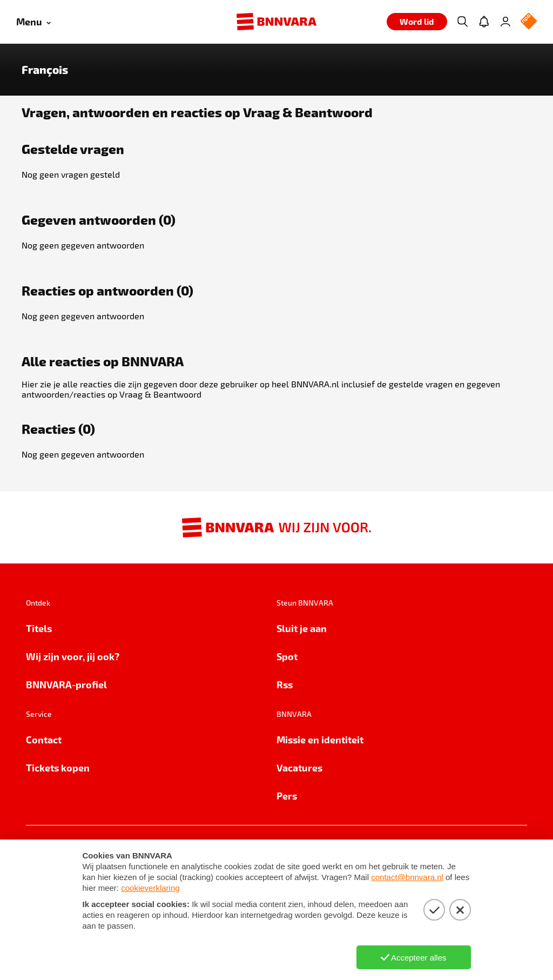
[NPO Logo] (529, 22)
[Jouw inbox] (484, 22)
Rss (285, 684)
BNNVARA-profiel (66, 684)
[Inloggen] (505, 22)
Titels (39, 628)
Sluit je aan (302, 628)
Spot (287, 656)
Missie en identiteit (320, 739)
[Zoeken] (462, 22)
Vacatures (299, 767)
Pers (287, 796)
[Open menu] (33, 22)
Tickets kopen (58, 767)
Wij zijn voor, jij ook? (73, 656)
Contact (44, 739)
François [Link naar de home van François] (45, 70)
